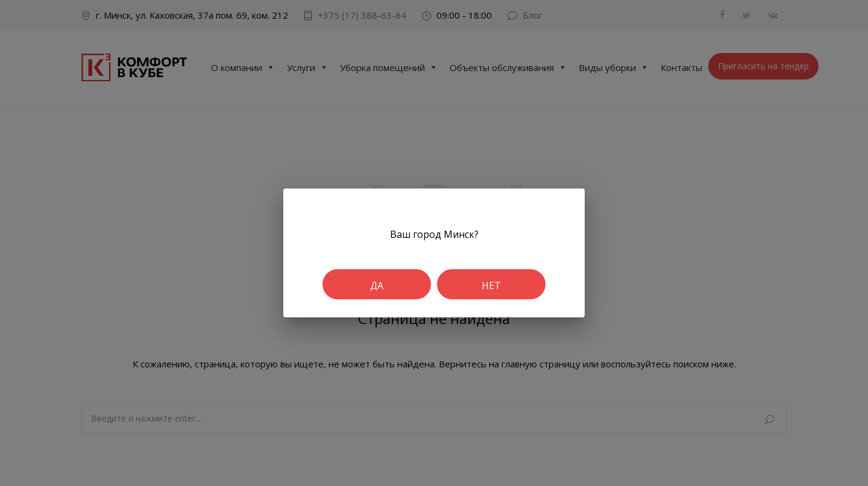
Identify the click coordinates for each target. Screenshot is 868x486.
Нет (492, 285)
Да (377, 285)
